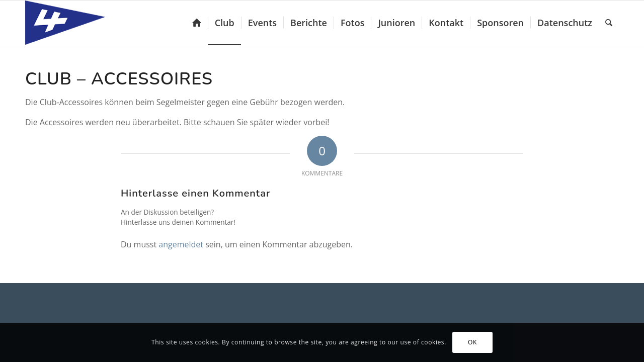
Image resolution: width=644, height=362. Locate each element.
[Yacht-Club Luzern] (73, 23)
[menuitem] (197, 23)
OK (472, 342)
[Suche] (609, 23)
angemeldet (181, 244)
